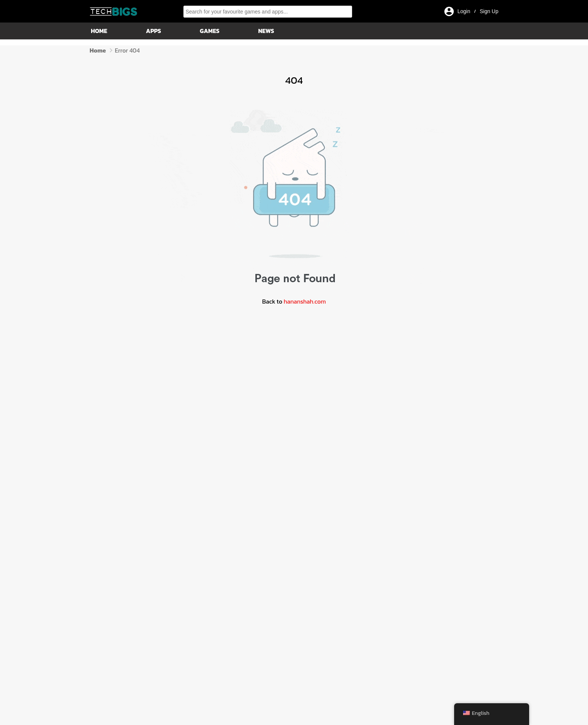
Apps (153, 31)
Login (464, 11)
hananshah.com (305, 301)
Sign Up (489, 11)
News (265, 31)
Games (209, 31)
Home (98, 31)
